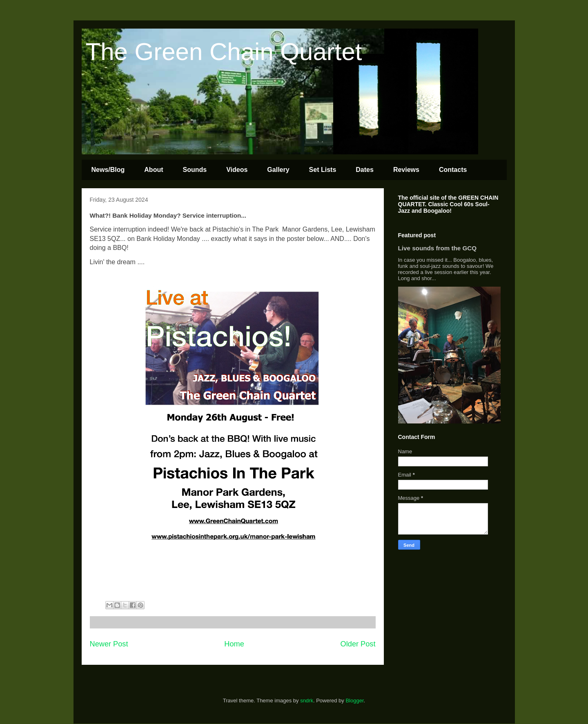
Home (234, 644)
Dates (365, 170)
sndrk (307, 701)
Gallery (278, 170)
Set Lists (323, 170)
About (154, 170)
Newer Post (109, 644)
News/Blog (108, 170)
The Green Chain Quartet (224, 52)
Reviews (406, 170)
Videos (237, 170)
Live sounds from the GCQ (438, 248)
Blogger (354, 701)
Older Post (358, 644)
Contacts (453, 170)
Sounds (195, 170)
